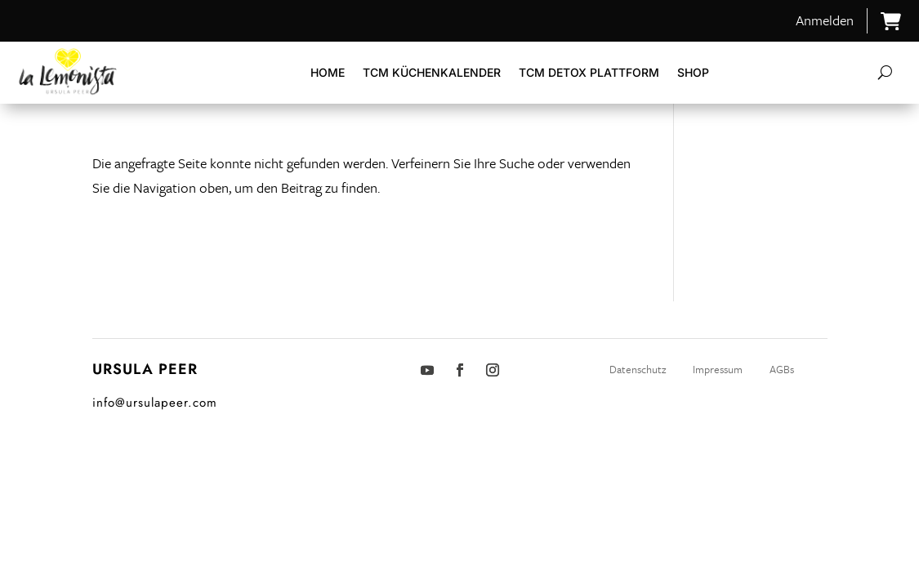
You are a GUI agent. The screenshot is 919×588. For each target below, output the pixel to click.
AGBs (782, 369)
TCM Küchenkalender (432, 72)
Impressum (718, 369)
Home (328, 72)
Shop (693, 72)
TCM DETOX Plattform (589, 72)
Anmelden (825, 20)
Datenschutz (639, 369)
